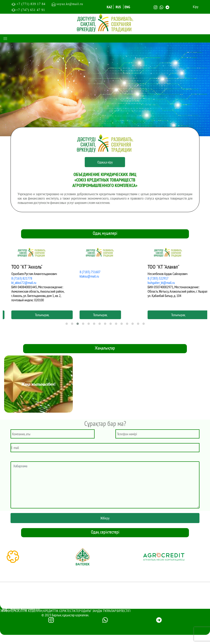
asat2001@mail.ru (18, 283)
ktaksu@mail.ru (152, 276)
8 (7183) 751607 (153, 272)
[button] (67, 324)
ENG (127, 7)
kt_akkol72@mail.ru (87, 283)
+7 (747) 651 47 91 (30, 10)
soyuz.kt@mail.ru (67, 4)
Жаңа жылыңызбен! (38, 384)
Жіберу (105, 518)
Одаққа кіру (105, 162)
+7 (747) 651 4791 (25, 599)
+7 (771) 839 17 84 (33, 4)
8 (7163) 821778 (85, 278)
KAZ (109, 7)
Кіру (196, 7)
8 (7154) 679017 (17, 278)
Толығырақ (37, 315)
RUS (118, 7)
